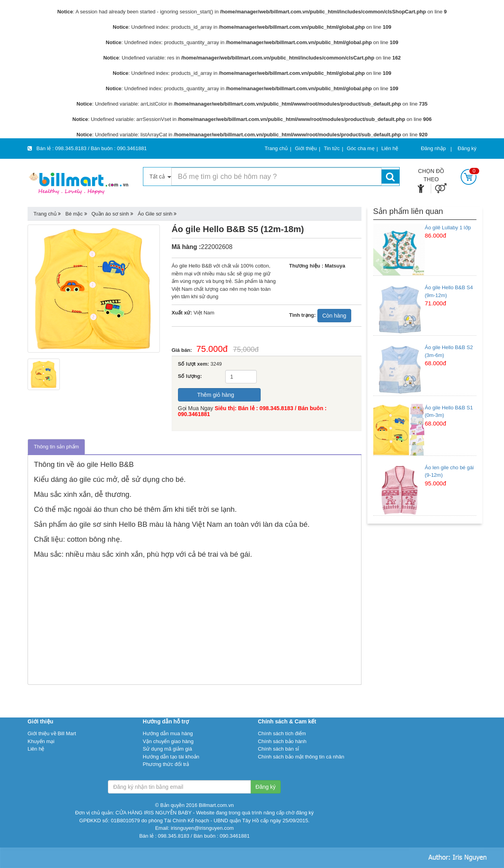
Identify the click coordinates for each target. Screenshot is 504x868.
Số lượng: (190, 376)
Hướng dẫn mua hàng (168, 733)
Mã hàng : (186, 247)
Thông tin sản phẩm (56, 447)
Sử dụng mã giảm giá (167, 749)
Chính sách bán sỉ (278, 749)
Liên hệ (36, 749)
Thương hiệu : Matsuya (317, 266)
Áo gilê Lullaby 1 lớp (448, 228)
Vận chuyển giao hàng (168, 741)
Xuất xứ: (182, 313)
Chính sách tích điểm (282, 733)
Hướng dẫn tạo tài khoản (171, 757)
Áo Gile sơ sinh (155, 214)
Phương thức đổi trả (166, 764)
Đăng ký (467, 148)
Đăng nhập (433, 148)
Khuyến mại (41, 741)
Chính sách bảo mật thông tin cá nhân (301, 757)
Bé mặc (74, 214)
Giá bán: (184, 350)
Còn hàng (334, 316)
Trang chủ (45, 214)
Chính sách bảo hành (282, 741)
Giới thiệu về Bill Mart (52, 733)
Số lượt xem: (194, 364)
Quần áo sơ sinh (110, 214)
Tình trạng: (302, 315)
